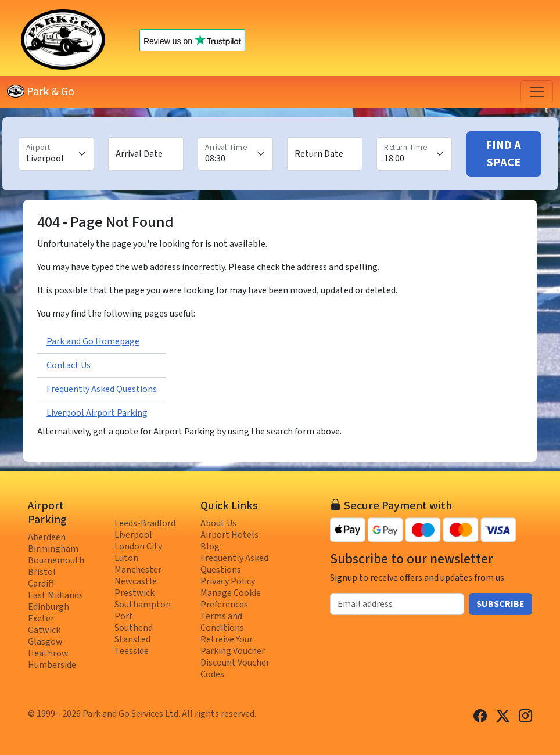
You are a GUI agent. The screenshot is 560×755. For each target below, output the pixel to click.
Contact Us (69, 365)
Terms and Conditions (222, 622)
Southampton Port (143, 610)
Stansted (132, 639)
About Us (218, 523)
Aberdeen (47, 537)
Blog (210, 547)
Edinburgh (49, 607)
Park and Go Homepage (93, 341)
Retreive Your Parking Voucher (233, 645)
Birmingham (53, 549)
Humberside (52, 665)
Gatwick (44, 630)
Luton (126, 558)
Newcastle (136, 581)
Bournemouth (56, 560)
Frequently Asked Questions (102, 389)
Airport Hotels (229, 535)
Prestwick (134, 593)
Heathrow (48, 653)
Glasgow (45, 642)
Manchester (138, 570)
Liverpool (133, 535)
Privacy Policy (228, 581)
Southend (134, 628)
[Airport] (56, 154)
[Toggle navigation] (537, 92)
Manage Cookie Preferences (231, 599)
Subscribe (500, 604)
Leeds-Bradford (145, 523)
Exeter (41, 619)
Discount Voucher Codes (235, 668)
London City (138, 547)
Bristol (42, 572)
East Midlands (55, 595)
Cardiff (41, 584)
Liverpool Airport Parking (97, 413)
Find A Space (503, 154)
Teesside (132, 651)
